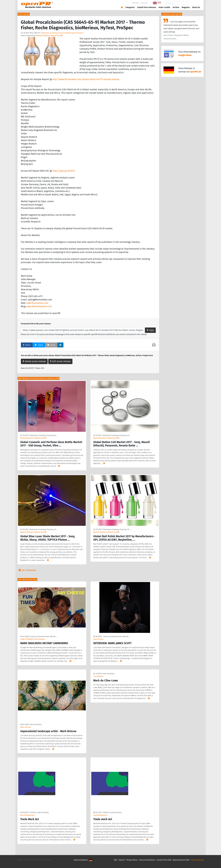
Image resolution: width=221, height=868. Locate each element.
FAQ (116, 860)
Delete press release (34, 361)
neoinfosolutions (100, 815)
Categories (130, 7)
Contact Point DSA (164, 860)
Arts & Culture (36, 724)
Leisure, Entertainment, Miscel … (44, 636)
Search (194, 3)
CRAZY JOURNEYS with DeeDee (33, 639)
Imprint (144, 3)
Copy (150, 330)
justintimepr (99, 639)
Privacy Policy (132, 860)
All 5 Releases (27, 570)
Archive (176, 7)
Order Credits (164, 7)
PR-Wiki (136, 3)
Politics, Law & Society (40, 812)
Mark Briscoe (26, 727)
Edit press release (60, 361)
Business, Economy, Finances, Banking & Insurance (63, 33)
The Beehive (98, 676)
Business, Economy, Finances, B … (44, 435)
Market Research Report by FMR (50, 36)
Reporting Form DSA (181, 860)
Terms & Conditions (147, 860)
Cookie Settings (197, 860)
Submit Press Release (147, 7)
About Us (196, 7)
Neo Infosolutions (28, 815)
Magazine (186, 7)
